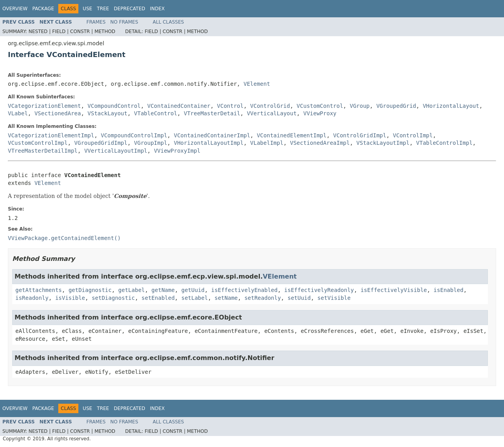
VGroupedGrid (396, 106)
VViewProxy (320, 113)
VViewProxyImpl (177, 151)
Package (43, 9)
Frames (96, 22)
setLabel (194, 298)
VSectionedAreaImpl (320, 143)
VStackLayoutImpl (383, 143)
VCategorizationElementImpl (51, 135)
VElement (257, 84)
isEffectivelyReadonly (319, 290)
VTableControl (156, 113)
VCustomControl (320, 106)
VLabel (18, 113)
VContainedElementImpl (292, 135)
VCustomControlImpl (38, 143)
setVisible (334, 298)
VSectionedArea (57, 113)
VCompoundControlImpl (134, 135)
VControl (230, 106)
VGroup (360, 106)
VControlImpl (413, 135)
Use (87, 9)
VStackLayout (107, 113)
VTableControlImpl (444, 143)
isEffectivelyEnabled (244, 290)
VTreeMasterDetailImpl (43, 151)
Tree (103, 9)
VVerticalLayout (272, 113)
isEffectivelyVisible (394, 290)
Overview (15, 9)
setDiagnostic (113, 298)
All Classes (168, 22)
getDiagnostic (90, 290)
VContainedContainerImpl (212, 135)
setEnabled (158, 298)
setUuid (299, 298)
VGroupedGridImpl (101, 143)
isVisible (70, 298)
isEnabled (448, 290)
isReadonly (32, 298)
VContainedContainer (179, 106)
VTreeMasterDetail (212, 113)
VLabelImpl (267, 143)
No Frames (124, 22)
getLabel (131, 290)
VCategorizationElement (44, 106)
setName (226, 298)
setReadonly (263, 298)
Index (157, 9)
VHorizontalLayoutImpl (208, 143)
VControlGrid (270, 106)
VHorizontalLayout (451, 106)
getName (163, 290)
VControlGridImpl (360, 135)
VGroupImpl (150, 143)
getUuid (193, 290)
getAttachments (39, 290)
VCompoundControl (114, 106)
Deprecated (130, 9)
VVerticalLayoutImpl (116, 151)
